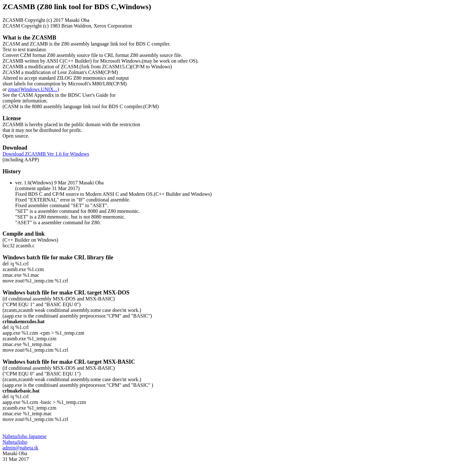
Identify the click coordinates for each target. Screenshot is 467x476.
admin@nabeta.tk (20, 448)
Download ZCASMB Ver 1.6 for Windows (46, 154)
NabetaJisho (15, 442)
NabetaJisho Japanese (25, 436)
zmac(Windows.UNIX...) (33, 89)
